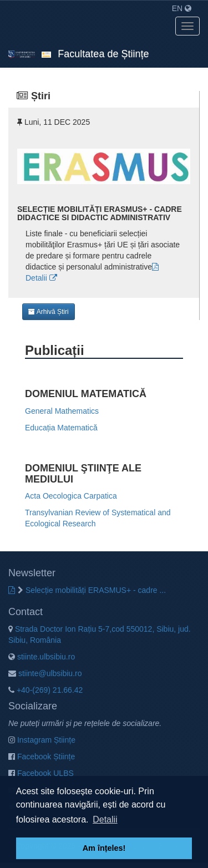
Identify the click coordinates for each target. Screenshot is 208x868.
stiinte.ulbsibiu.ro (42, 657)
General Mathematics (62, 411)
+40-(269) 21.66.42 (45, 690)
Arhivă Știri (49, 312)
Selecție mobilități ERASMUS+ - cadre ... (92, 590)
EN (182, 8)
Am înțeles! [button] (104, 848)
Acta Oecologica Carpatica (71, 496)
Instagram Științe (42, 740)
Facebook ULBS (41, 773)
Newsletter (32, 573)
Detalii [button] (105, 819)
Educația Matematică (61, 428)
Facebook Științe (42, 757)
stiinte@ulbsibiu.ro (45, 673)
